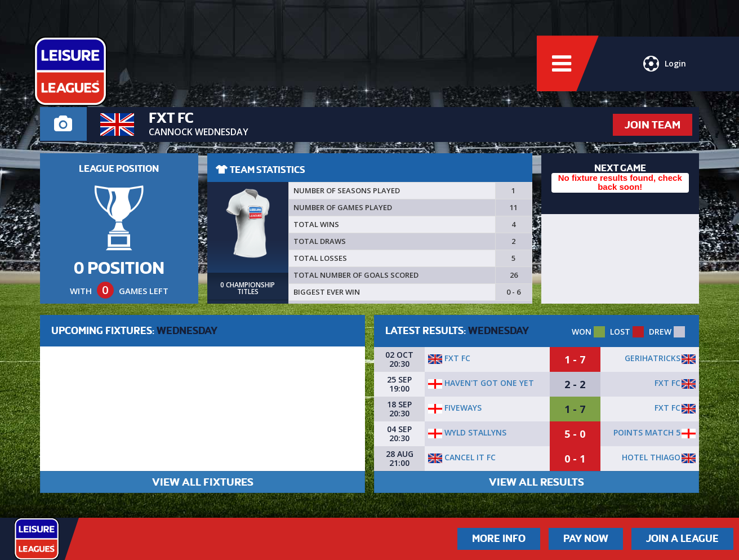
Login (665, 65)
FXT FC (449, 358)
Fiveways (455, 408)
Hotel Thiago (651, 457)
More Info (499, 539)
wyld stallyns (467, 432)
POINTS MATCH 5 (647, 432)
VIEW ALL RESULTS (537, 482)
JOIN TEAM (653, 125)
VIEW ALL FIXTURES (203, 482)
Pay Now (586, 539)
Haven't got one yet (481, 383)
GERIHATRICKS (653, 358)
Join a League (682, 539)
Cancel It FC (462, 457)
